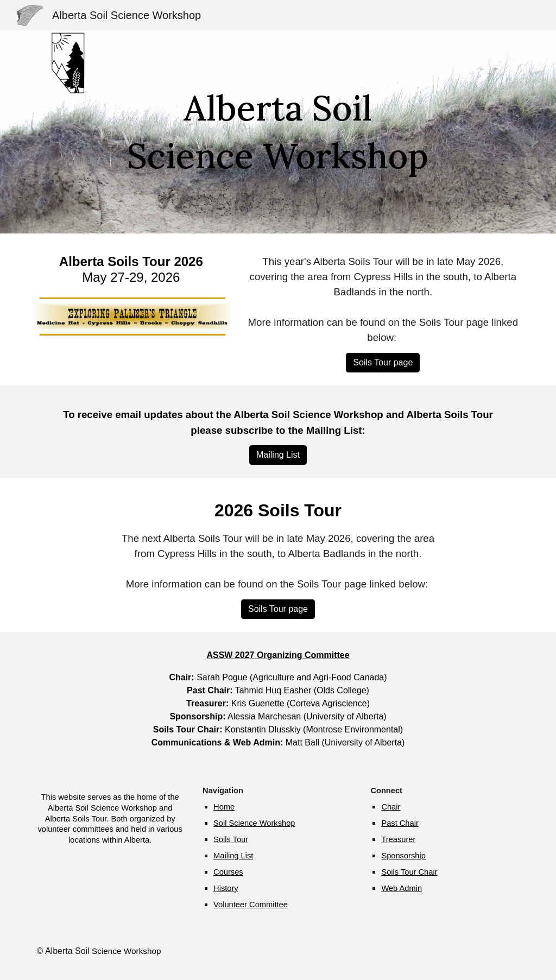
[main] (278, 132)
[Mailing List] (278, 455)
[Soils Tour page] (383, 363)
